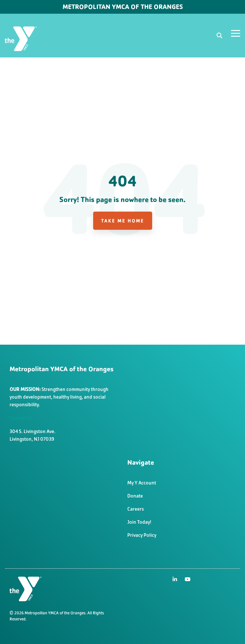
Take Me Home (123, 221)
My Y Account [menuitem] (142, 483)
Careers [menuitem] (136, 509)
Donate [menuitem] (135, 496)
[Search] (219, 35)
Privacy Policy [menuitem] (142, 535)
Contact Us (21, 418)
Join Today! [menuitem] (139, 522)
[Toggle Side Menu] (236, 33)
